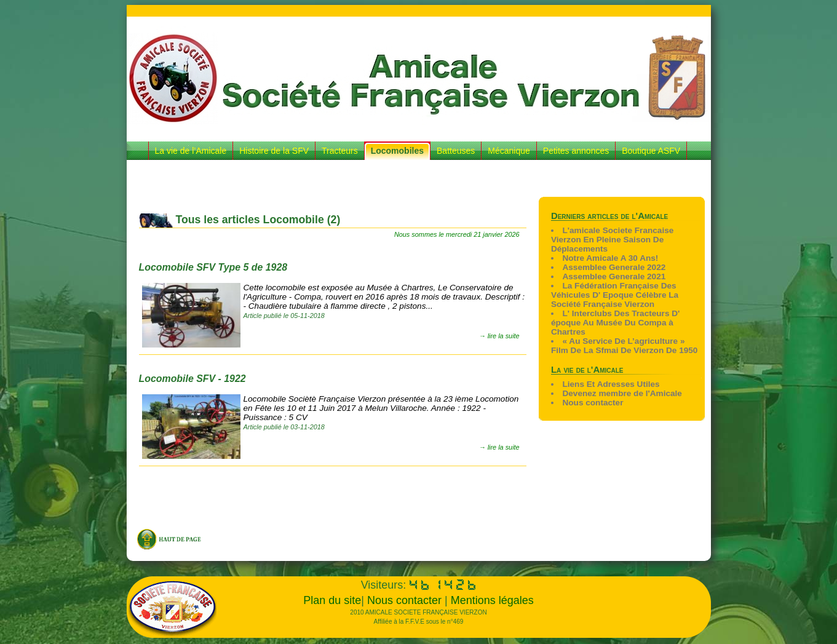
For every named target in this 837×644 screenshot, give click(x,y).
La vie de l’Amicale (191, 151)
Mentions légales (492, 600)
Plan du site (332, 600)
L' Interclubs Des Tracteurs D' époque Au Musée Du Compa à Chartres (615, 323)
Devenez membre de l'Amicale (622, 393)
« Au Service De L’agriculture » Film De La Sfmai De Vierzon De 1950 (625, 346)
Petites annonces (576, 151)
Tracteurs (340, 151)
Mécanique (509, 151)
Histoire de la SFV (274, 151)
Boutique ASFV (651, 151)
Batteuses (456, 151)
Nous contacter (593, 403)
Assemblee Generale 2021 (614, 276)
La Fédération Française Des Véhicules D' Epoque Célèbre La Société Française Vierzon (615, 295)
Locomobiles (397, 151)
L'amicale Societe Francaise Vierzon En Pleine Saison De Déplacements (612, 240)
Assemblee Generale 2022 (614, 267)
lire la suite (504, 336)
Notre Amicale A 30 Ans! (610, 258)
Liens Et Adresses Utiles (611, 384)
